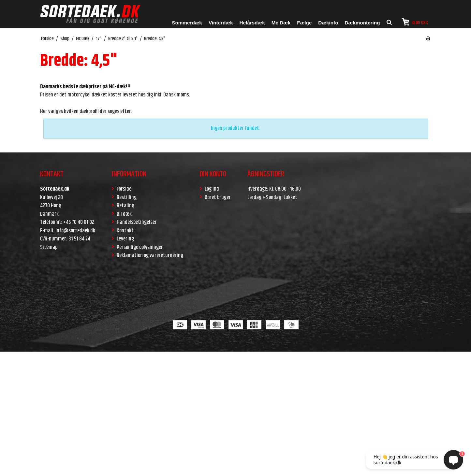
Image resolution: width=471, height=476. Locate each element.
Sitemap (49, 247)
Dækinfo (328, 23)
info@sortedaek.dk (75, 231)
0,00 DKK (415, 22)
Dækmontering (362, 23)
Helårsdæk (252, 23)
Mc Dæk (281, 23)
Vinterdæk (221, 23)
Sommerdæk (187, 23)
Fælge (304, 23)
